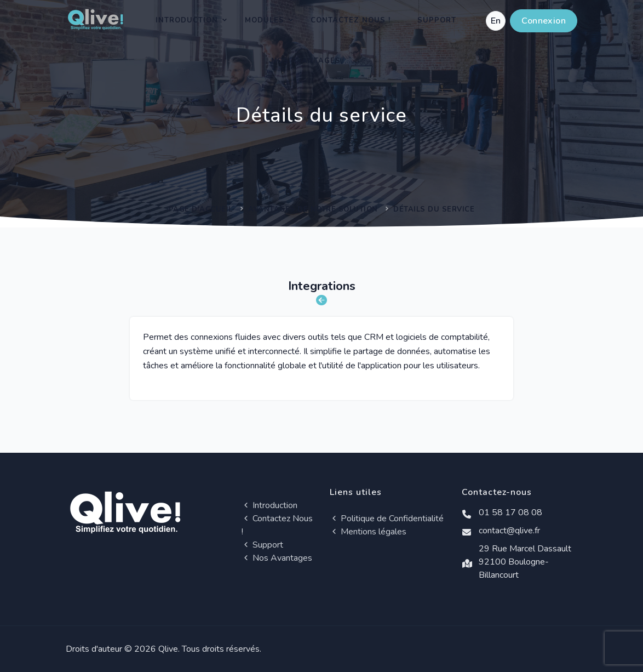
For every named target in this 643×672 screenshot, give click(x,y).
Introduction (187, 20)
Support (437, 20)
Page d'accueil (201, 209)
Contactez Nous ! (351, 20)
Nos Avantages (306, 61)
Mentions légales (368, 532)
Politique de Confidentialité (387, 519)
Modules (265, 20)
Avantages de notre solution (313, 209)
